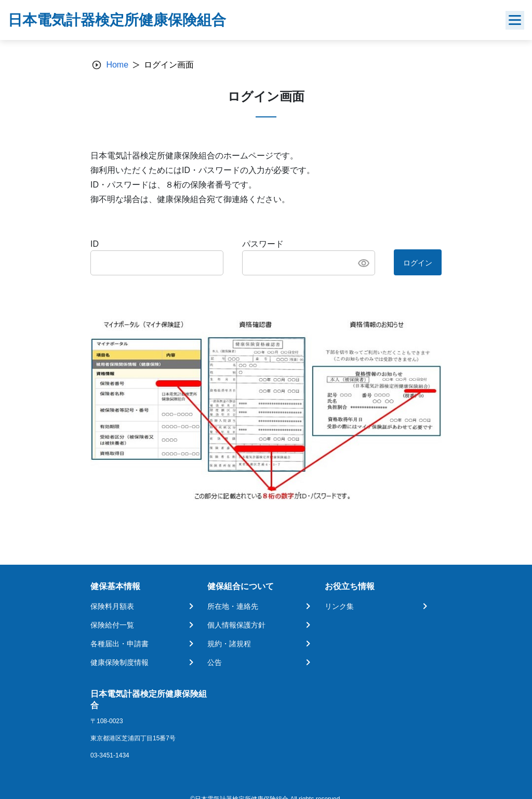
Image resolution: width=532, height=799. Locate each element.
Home (117, 65)
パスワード (263, 244)
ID (95, 244)
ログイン (418, 263)
